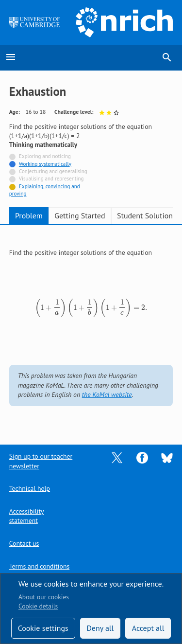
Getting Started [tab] (80, 215)
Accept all (148, 628)
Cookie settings (43, 628)
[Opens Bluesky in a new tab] (167, 457)
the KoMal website (107, 394)
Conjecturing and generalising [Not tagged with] (53, 171)
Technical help (30, 488)
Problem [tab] (29, 215)
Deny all (100, 628)
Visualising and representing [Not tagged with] (51, 179)
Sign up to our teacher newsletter (41, 461)
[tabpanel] (91, 328)
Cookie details (38, 606)
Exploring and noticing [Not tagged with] (45, 156)
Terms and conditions (39, 566)
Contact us (24, 543)
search (167, 57)
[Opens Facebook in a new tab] (142, 457)
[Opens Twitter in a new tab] (117, 457)
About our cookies (44, 597)
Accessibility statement (27, 516)
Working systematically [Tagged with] (45, 164)
